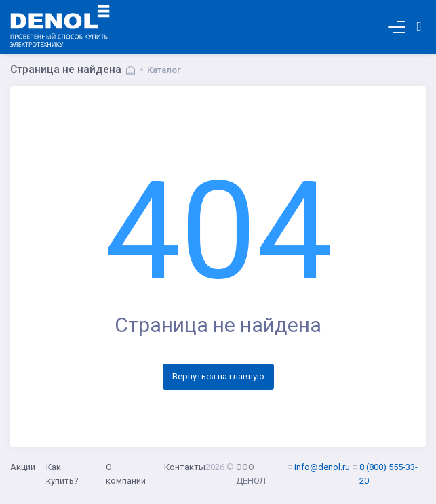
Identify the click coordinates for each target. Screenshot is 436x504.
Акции (23, 467)
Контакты (185, 467)
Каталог (164, 70)
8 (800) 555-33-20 (389, 474)
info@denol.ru (322, 467)
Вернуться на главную (218, 376)
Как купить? (62, 474)
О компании (126, 474)
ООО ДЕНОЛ (251, 474)
